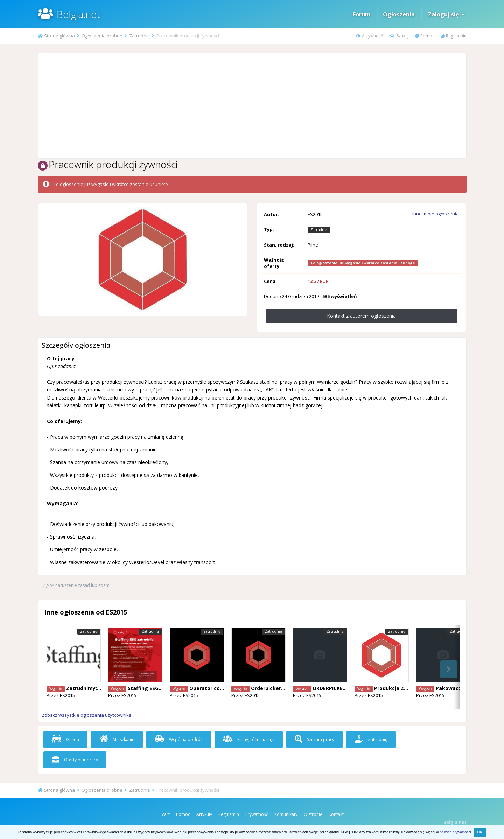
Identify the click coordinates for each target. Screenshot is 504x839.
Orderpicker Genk (273, 688)
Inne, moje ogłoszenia (436, 214)
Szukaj (400, 36)
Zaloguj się (446, 14)
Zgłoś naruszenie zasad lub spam (76, 585)
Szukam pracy (314, 739)
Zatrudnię (371, 739)
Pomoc (425, 36)
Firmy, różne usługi (249, 739)
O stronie (313, 814)
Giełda (65, 739)
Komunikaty (286, 814)
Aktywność (369, 36)
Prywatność (257, 814)
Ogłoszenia (399, 14)
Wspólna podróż (179, 739)
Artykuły (204, 814)
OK (479, 832)
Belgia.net (78, 14)
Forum (362, 14)
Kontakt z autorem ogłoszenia (361, 316)
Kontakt (336, 814)
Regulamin (454, 36)
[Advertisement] (252, 106)
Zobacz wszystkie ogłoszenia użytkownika (87, 715)
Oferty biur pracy (75, 760)
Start (165, 814)
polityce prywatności (455, 832)
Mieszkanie (117, 739)
